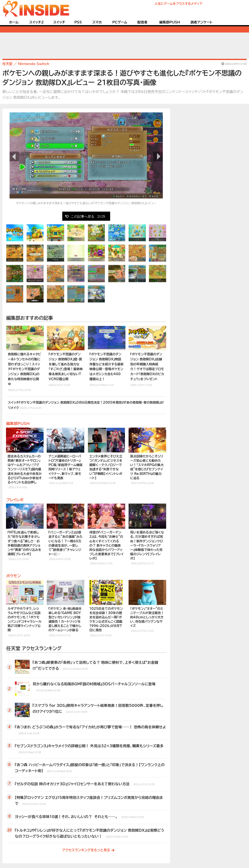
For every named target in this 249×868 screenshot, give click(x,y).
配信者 (142, 22)
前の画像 (14, 156)
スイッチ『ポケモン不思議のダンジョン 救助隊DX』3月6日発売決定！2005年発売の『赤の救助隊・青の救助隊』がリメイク (86, 405)
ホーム (14, 22)
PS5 (78, 22)
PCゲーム (120, 22)
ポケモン (14, 576)
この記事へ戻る (88, 216)
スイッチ (59, 22)
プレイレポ (15, 500)
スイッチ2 (37, 22)
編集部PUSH (170, 22)
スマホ (97, 22)
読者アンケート (202, 22)
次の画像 (158, 156)
